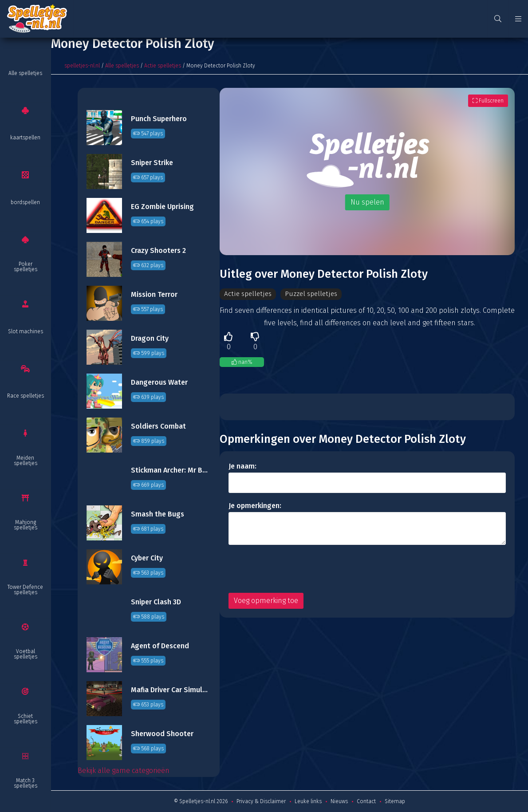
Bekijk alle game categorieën (124, 771)
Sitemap (395, 801)
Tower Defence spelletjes (25, 590)
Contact (366, 801)
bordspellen (25, 202)
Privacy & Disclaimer (261, 801)
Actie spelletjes (163, 66)
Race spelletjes (26, 396)
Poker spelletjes (26, 267)
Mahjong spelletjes (26, 525)
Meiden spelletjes (26, 461)
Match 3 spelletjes (26, 783)
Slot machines (26, 331)
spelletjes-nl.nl (82, 66)
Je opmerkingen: (255, 506)
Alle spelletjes (25, 73)
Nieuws (339, 801)
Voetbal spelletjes (26, 654)
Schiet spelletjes (26, 719)
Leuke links (308, 801)
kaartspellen (25, 138)
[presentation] (296, 569)
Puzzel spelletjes (314, 294)
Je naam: (242, 467)
